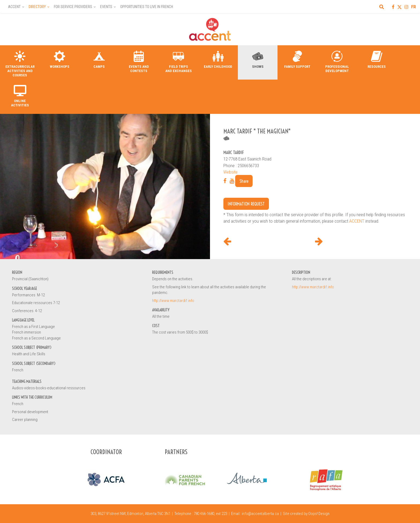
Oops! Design (319, 514)
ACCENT (357, 221)
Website (230, 172)
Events (106, 7)
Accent (14, 7)
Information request (246, 204)
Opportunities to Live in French (147, 7)
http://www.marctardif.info (173, 301)
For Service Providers (73, 7)
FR (414, 7)
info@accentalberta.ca (260, 514)
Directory (37, 7)
